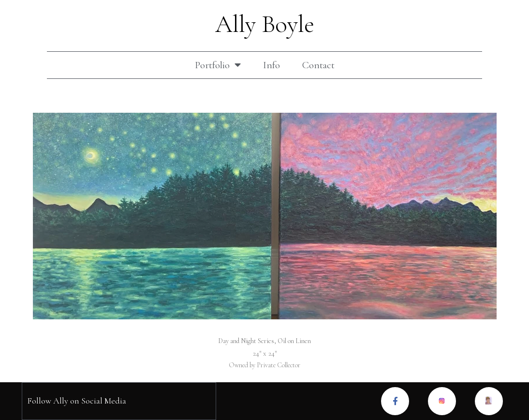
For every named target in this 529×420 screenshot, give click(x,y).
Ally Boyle (265, 24)
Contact (318, 65)
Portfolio (218, 65)
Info (272, 65)
